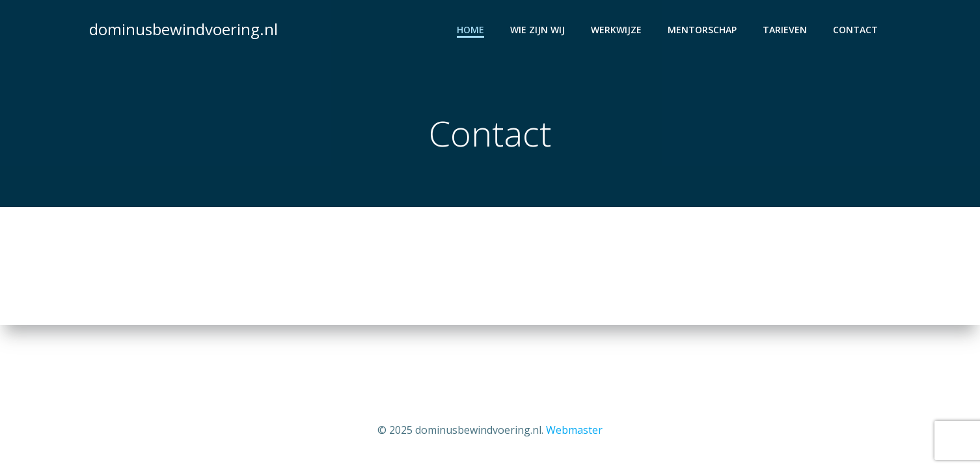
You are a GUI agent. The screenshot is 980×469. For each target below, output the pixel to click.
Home (470, 30)
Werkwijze (616, 30)
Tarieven (785, 30)
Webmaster (574, 430)
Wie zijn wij (538, 30)
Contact (855, 30)
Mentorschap (702, 30)
